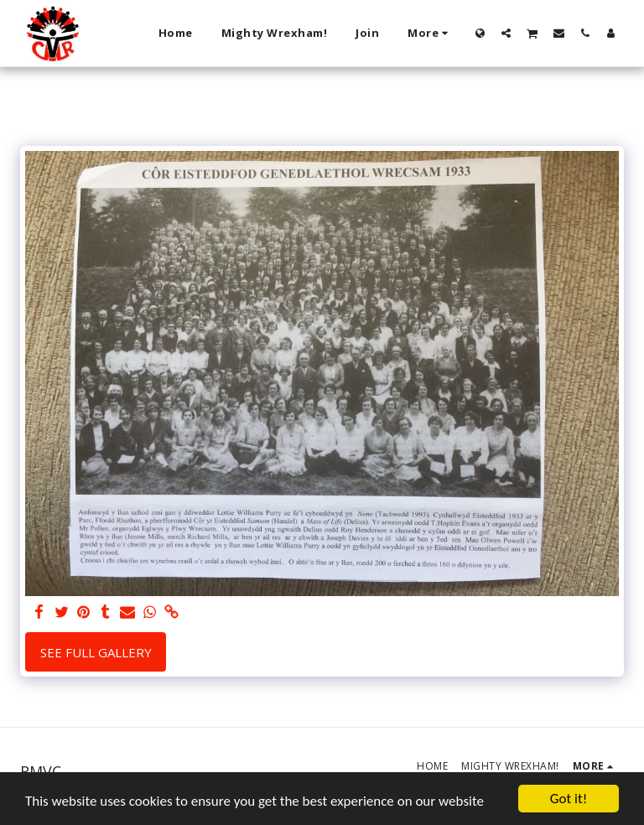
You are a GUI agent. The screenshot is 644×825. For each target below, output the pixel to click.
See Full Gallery (96, 652)
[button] (506, 33)
